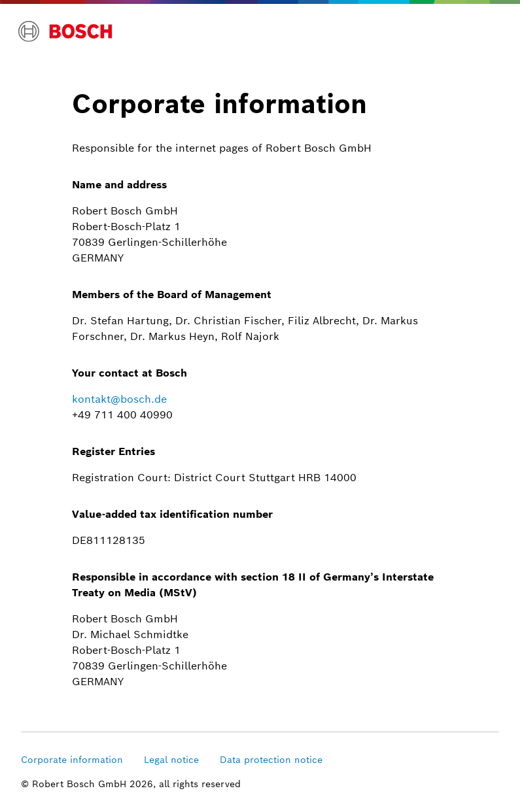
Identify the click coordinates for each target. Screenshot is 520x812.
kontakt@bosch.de (119, 399)
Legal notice (171, 760)
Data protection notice (271, 760)
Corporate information (72, 760)
